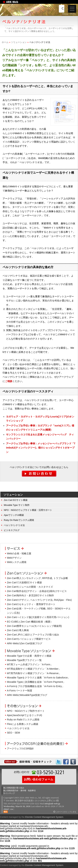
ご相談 (9, 381)
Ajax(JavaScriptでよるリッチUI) (24, 715)
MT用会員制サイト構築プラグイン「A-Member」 (34, 669)
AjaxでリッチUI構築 (14, 515)
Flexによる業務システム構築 (23, 724)
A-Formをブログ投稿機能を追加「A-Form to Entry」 (36, 686)
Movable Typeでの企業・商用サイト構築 (29, 656)
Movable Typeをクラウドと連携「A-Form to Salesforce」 (38, 678)
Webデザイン (14, 558)
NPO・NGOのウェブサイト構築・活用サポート (28, 510)
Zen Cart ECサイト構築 (16, 500)
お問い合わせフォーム (39, 779)
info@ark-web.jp (52, 804)
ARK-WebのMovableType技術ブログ (27, 695)
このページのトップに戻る (66, 812)
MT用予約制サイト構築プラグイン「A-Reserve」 (34, 673)
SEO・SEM (13, 733)
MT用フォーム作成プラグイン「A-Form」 (30, 664)
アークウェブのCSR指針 (20, 749)
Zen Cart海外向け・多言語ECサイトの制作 (30, 595)
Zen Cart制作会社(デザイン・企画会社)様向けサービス (37, 591)
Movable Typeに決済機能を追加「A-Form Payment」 (36, 682)
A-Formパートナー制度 (20, 691)
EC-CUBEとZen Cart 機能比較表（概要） (30, 622)
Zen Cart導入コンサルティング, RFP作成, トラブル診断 (37, 578)
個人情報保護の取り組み (14, 788)
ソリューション (19, 42)
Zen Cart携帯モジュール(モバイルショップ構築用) (34, 626)
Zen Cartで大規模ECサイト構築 (24, 582)
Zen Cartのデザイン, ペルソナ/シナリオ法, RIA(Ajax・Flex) (39, 600)
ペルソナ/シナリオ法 (14, 525)
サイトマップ (9, 793)
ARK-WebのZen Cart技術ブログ (25, 643)
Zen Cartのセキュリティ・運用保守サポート (31, 604)
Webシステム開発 (17, 562)
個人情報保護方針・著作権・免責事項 (19, 790)
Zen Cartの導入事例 (18, 630)
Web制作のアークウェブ (15, 4)
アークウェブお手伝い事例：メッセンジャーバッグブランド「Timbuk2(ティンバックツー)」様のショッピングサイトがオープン (41, 448)
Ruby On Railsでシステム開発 (19, 520)
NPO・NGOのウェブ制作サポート (26, 711)
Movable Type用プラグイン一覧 (24, 660)
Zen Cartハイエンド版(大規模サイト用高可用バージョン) (38, 617)
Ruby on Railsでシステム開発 (23, 720)
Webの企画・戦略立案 (19, 553)
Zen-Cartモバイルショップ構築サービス (29, 639)
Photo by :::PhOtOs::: (70, 14)
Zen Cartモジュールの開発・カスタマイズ (30, 587)
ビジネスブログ (12, 530)
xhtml (6, 809)
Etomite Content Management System (44, 817)
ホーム (5, 42)
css (12, 809)
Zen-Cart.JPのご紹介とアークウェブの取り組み (33, 635)
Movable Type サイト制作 (17, 505)
